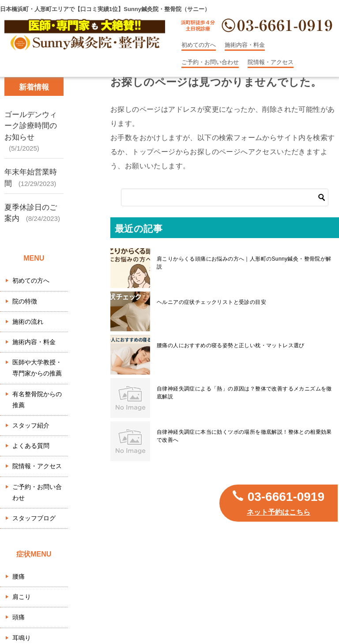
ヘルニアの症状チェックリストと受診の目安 (211, 302)
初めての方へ (199, 45)
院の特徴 (25, 301)
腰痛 (19, 576)
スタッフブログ (34, 518)
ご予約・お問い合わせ (210, 62)
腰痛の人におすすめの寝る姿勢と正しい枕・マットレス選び (231, 345)
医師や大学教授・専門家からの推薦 (37, 368)
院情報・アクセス (271, 62)
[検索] (225, 197)
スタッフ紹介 (31, 425)
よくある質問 (31, 446)
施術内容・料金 (245, 45)
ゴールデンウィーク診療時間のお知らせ (31, 126)
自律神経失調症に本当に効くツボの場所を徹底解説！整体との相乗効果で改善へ (244, 436)
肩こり (22, 597)
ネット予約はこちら (279, 512)
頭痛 (19, 617)
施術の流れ (28, 322)
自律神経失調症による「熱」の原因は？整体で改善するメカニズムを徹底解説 (244, 393)
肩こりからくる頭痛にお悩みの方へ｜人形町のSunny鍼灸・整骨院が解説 (244, 263)
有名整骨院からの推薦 (37, 400)
